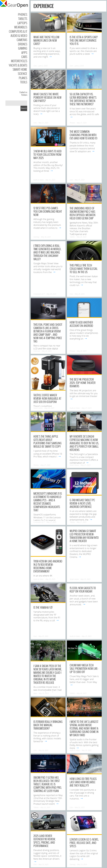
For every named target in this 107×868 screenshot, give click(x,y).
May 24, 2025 (82, 693)
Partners (24, 95)
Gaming (23, 48)
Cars (24, 57)
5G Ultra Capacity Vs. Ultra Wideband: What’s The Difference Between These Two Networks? (83, 99)
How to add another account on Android (81, 324)
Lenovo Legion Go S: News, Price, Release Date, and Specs (84, 843)
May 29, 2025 (82, 237)
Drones (23, 44)
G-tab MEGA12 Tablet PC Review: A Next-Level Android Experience (82, 503)
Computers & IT (18, 31)
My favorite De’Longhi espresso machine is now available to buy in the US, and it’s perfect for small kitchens (84, 443)
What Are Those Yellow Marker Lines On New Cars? (46, 40)
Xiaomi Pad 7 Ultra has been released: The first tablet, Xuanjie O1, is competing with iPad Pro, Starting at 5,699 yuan (48, 784)
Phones (23, 14)
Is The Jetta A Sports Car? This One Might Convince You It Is (84, 40)
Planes (23, 78)
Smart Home (20, 69)
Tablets (23, 19)
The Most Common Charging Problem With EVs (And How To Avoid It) (83, 135)
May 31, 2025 (43, 123)
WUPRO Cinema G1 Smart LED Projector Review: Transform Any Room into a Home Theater (84, 536)
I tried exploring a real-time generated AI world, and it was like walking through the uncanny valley (47, 252)
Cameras (22, 40)
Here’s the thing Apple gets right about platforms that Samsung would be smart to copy (48, 441)
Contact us (23, 92)
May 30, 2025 (46, 237)
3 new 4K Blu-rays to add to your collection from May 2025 (48, 154)
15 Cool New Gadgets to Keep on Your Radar (83, 590)
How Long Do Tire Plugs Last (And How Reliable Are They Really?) (83, 782)
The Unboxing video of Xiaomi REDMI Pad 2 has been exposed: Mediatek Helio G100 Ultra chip (83, 213)
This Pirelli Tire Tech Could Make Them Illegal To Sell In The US (84, 269)
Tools (24, 82)
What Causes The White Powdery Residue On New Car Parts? (47, 97)
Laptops (22, 23)
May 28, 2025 (49, 408)
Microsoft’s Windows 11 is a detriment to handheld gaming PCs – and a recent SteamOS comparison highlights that (48, 502)
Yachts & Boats (18, 65)
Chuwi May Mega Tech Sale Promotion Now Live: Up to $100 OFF (84, 668)
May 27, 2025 (87, 408)
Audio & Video (19, 35)
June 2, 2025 (43, 66)
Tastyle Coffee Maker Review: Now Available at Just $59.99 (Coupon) (47, 398)
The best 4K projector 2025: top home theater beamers (83, 383)
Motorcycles (19, 61)
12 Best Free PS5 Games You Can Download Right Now (48, 211)
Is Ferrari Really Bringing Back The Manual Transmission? (48, 725)
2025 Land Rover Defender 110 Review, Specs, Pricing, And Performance (45, 841)
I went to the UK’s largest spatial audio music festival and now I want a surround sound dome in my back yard (84, 728)
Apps (24, 52)
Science (23, 73)
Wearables (21, 27)
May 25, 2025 (50, 579)
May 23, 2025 (45, 807)
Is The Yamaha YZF (43, 607)
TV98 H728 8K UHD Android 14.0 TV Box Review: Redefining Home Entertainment (48, 566)
